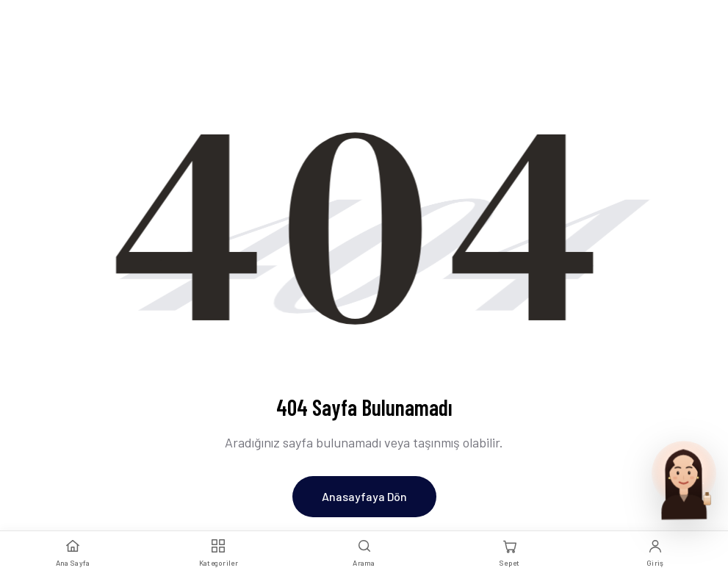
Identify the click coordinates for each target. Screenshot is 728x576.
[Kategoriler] (218, 554)
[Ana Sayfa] (73, 554)
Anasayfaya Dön (364, 496)
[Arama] (364, 554)
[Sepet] (510, 554)
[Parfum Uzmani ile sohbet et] (684, 479)
